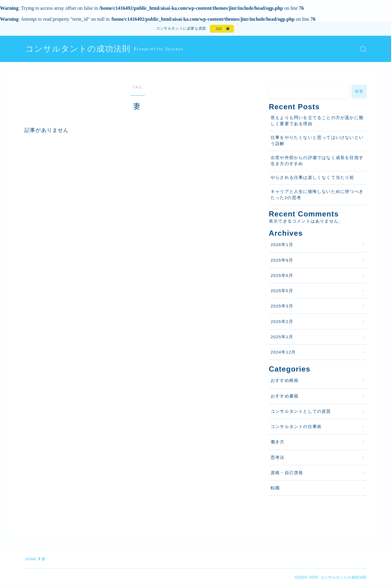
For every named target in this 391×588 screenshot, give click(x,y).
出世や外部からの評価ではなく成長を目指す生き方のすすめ (317, 162)
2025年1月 (282, 338)
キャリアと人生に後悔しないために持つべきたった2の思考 (317, 196)
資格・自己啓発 (287, 474)
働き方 (278, 444)
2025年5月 (282, 292)
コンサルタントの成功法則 (80, 51)
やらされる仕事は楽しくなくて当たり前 (312, 179)
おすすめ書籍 (285, 398)
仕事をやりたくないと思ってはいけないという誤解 (317, 142)
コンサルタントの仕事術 (296, 428)
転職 (275, 490)
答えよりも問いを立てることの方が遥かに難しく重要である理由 (317, 122)
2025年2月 (282, 323)
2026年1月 (282, 247)
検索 (359, 93)
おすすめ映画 (285, 382)
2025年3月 (282, 308)
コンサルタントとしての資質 (301, 413)
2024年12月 (283, 354)
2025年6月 (282, 277)
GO (218, 30)
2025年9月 (282, 262)
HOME (31, 561)
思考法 (278, 459)
